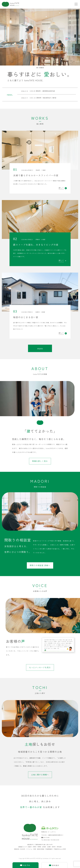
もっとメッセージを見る (40, 667)
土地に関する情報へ (40, 775)
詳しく (63, 188)
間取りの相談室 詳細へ (40, 565)
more (40, 348)
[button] (37, 68)
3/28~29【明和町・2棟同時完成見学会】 (36, 91)
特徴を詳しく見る (40, 461)
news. (10, 95)
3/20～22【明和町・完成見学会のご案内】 (37, 98)
